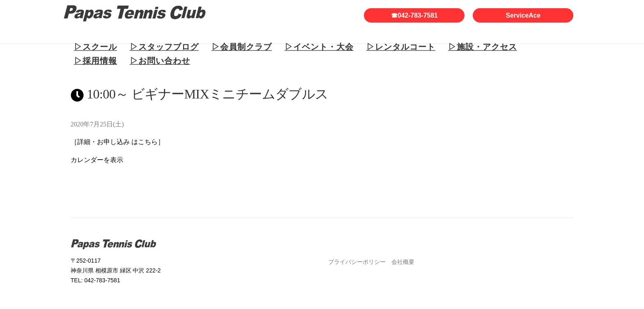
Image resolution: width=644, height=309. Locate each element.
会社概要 (403, 262)
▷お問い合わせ (160, 61)
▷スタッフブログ (164, 47)
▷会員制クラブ (242, 47)
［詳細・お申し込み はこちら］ (117, 142)
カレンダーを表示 (97, 160)
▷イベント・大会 (319, 47)
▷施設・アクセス (483, 47)
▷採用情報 (95, 61)
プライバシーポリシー (357, 262)
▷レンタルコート (401, 47)
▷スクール (95, 47)
